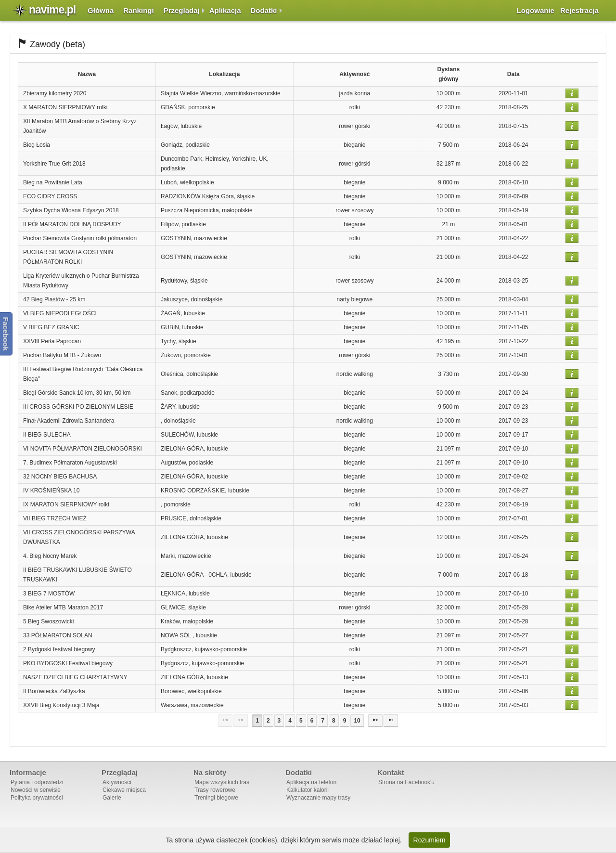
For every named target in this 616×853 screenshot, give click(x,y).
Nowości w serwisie (36, 790)
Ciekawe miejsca (124, 790)
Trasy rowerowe (215, 790)
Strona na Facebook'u (406, 782)
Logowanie (536, 10)
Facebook (6, 334)
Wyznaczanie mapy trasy (318, 798)
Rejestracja (579, 10)
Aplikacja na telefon (311, 782)
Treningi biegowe (216, 798)
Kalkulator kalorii (308, 790)
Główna (101, 10)
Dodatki (264, 10)
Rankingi (138, 10)
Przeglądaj (182, 10)
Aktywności (117, 782)
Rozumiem (430, 840)
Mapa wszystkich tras (222, 782)
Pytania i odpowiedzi (37, 782)
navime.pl (52, 10)
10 (357, 721)
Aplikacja (225, 10)
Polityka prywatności (37, 798)
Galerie (112, 798)
